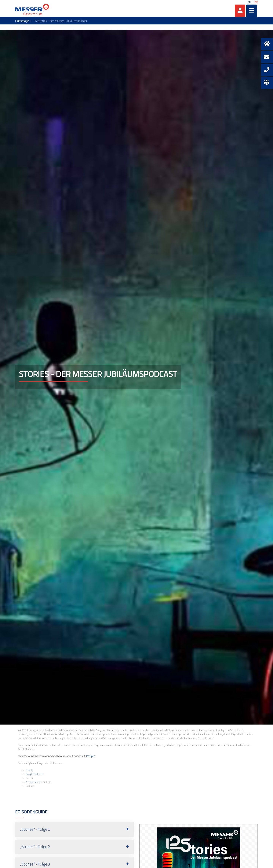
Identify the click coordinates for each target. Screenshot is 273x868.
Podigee (91, 756)
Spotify (29, 770)
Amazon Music (33, 782)
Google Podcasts (35, 774)
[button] (74, 829)
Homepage (22, 21)
